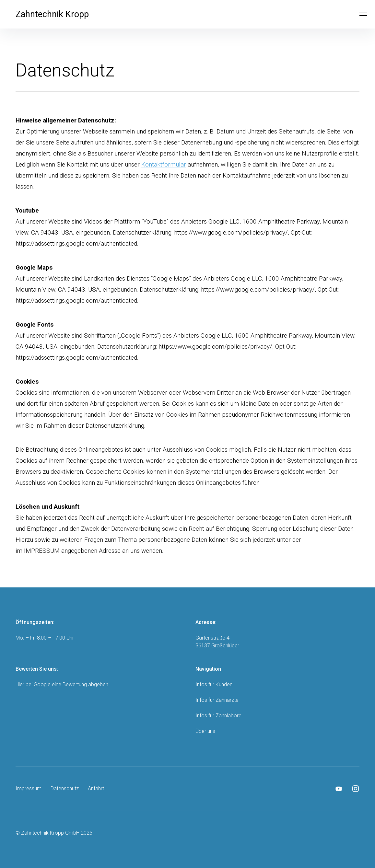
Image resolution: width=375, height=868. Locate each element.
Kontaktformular (164, 164)
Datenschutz (65, 788)
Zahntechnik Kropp (52, 14)
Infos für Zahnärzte (217, 700)
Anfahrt (96, 788)
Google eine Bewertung (60, 684)
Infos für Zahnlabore (218, 716)
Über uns (205, 731)
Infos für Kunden (214, 684)
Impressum (29, 788)
